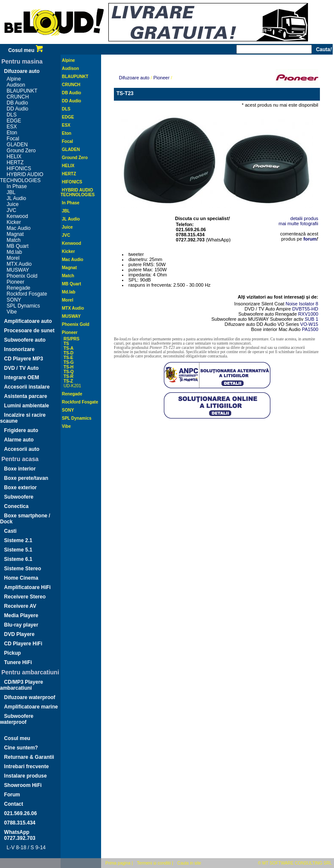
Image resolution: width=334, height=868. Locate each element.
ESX (12, 127)
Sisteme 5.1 (18, 550)
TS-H (68, 367)
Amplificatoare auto (28, 321)
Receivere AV (20, 606)
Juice (13, 204)
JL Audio (17, 198)
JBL (11, 192)
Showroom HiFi (23, 785)
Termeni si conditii (154, 863)
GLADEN (17, 145)
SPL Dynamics (23, 306)
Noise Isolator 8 (302, 304)
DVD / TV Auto (22, 368)
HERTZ (15, 163)
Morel (13, 258)
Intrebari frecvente (27, 766)
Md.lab (15, 252)
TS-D (68, 353)
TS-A (68, 348)
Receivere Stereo (25, 597)
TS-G (69, 362)
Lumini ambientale (27, 406)
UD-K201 (72, 386)
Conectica (16, 506)
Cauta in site (189, 863)
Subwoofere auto (25, 340)
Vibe (12, 312)
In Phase (17, 186)
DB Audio (17, 103)
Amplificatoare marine (31, 707)
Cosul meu (25, 50)
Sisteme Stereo (23, 569)
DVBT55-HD (305, 309)
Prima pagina (118, 863)
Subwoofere (19, 497)
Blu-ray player (21, 625)
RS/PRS (71, 339)
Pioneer (16, 282)
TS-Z (68, 381)
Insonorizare (19, 349)
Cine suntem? (21, 748)
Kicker (14, 222)
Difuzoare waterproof (30, 697)
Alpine (14, 79)
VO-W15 (309, 324)
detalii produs (304, 218)
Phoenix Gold (22, 276)
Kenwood (17, 216)
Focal (13, 139)
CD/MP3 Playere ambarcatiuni (22, 685)
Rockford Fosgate (27, 294)
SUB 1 (311, 319)
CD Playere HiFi (23, 644)
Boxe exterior (21, 488)
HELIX (14, 157)
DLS (12, 115)
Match (14, 240)
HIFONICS (19, 168)
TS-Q (69, 372)
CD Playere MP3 (24, 359)
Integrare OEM (22, 377)
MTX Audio (19, 264)
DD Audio (18, 109)
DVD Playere (19, 634)
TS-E (68, 358)
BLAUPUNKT (22, 91)
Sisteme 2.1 (18, 540)
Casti (10, 531)
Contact (14, 804)
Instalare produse (26, 776)
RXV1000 (308, 314)
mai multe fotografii (298, 224)
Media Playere (21, 615)
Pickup (13, 653)
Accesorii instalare (27, 387)
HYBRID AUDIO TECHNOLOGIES (22, 177)
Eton (12, 133)
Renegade (19, 288)
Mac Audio (19, 228)
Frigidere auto (21, 430)
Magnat (15, 234)
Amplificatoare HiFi (28, 587)
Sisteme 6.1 (18, 559)
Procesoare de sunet (29, 331)
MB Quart (18, 246)
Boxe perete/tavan (26, 478)
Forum (12, 795)
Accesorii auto (22, 449)
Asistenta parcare (26, 396)
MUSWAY (18, 270)
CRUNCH (18, 97)
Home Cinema (21, 578)
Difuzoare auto (22, 71)
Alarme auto (19, 440)
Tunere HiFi (18, 662)
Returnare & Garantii (29, 757)
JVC (12, 210)
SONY (14, 300)
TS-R (68, 376)
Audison (16, 85)
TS (66, 344)
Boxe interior (20, 469)
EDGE (14, 121)
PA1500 (310, 329)
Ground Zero (21, 151)
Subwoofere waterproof (17, 719)
